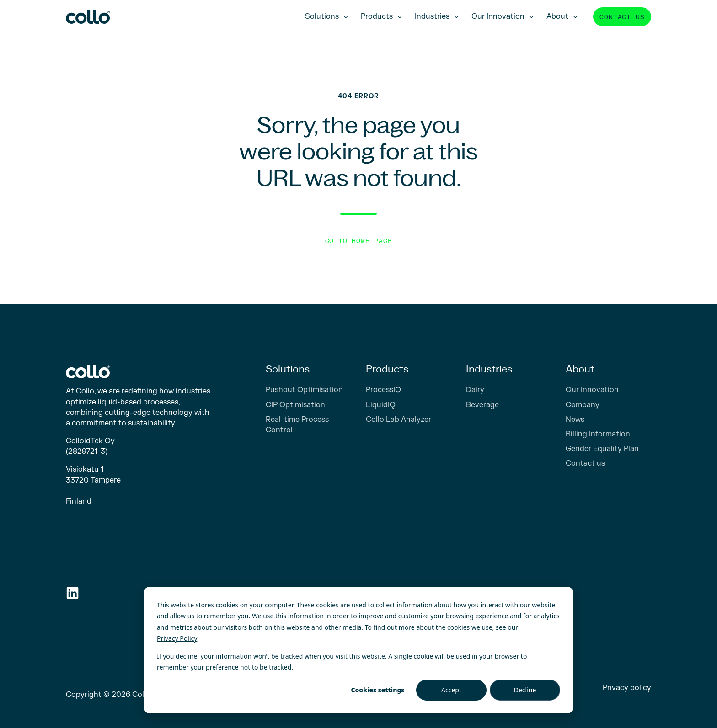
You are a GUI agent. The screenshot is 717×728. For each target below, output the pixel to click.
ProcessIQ (383, 390)
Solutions (322, 16)
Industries (432, 16)
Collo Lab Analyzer (399, 420)
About (557, 16)
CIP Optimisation (295, 405)
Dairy (475, 390)
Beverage (482, 405)
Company (583, 405)
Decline (525, 690)
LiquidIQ (381, 405)
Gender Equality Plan (602, 449)
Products (377, 16)
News (575, 420)
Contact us (622, 17)
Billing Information (598, 434)
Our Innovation (498, 16)
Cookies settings (378, 690)
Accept (451, 690)
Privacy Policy (177, 638)
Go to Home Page (359, 241)
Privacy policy (627, 688)
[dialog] (358, 650)
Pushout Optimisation (304, 390)
